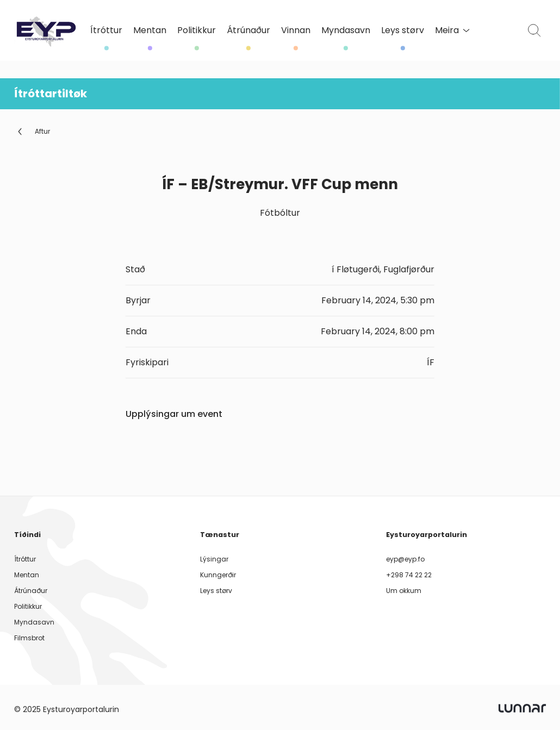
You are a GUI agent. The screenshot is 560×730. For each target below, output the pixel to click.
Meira (452, 30)
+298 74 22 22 (409, 575)
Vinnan (296, 31)
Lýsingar (214, 559)
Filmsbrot (29, 638)
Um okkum (404, 591)
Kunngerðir (218, 575)
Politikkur (197, 31)
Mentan (150, 31)
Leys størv (403, 31)
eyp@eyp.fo (405, 559)
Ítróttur (106, 31)
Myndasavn (346, 31)
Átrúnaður (248, 31)
